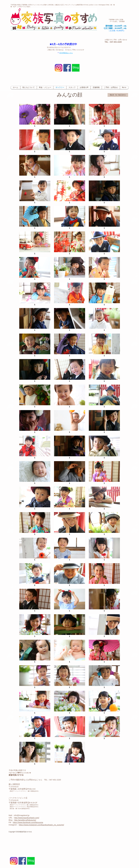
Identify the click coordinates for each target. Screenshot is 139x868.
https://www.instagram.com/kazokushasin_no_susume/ (41, 825)
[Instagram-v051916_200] (59, 68)
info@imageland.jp (22, 815)
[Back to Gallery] (118, 95)
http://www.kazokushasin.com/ (27, 818)
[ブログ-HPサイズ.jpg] (76, 68)
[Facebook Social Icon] (67, 68)
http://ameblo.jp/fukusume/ (25, 820)
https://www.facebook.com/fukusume (28, 822)
